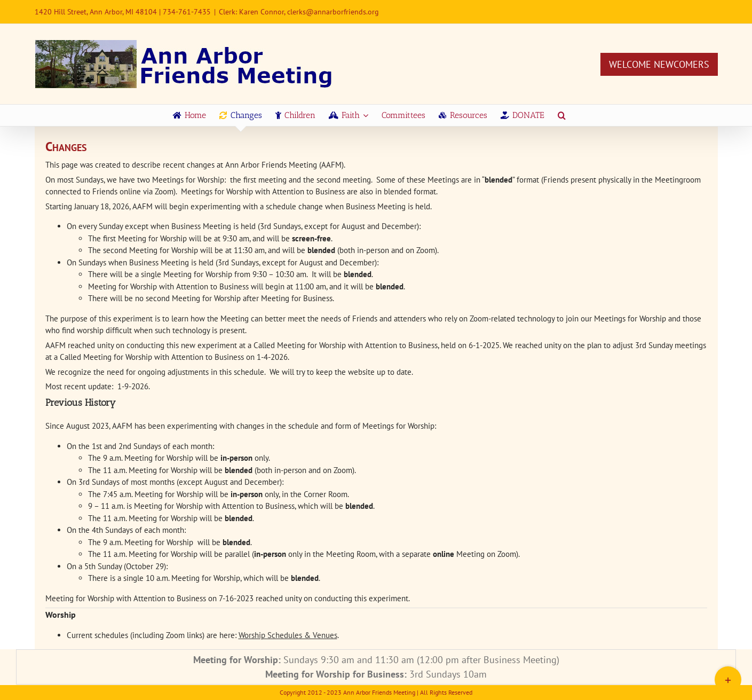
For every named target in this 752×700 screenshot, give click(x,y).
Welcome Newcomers (659, 64)
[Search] (562, 115)
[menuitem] (189, 115)
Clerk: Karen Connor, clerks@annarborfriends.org (299, 12)
